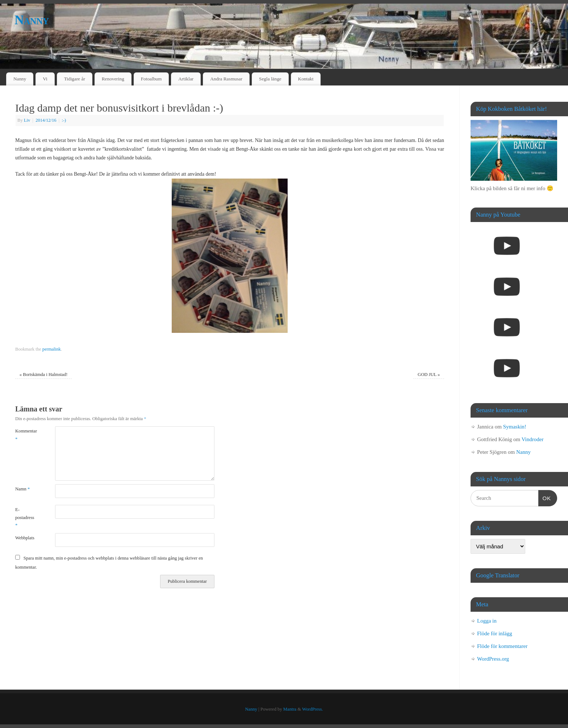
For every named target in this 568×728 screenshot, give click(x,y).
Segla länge (270, 79)
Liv (27, 120)
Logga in (487, 621)
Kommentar (25, 435)
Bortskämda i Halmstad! (44, 375)
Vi (45, 79)
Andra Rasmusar (226, 79)
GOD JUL (429, 375)
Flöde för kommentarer (502, 646)
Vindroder (533, 439)
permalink (52, 349)
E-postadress (25, 517)
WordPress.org (493, 659)
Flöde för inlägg (495, 633)
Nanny (32, 20)
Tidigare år (75, 79)
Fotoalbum (151, 79)
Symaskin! (515, 427)
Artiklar (186, 79)
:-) (64, 120)
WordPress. (312, 709)
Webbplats (25, 538)
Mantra (290, 709)
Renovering (113, 79)
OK (545, 497)
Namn (22, 489)
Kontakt (306, 79)
